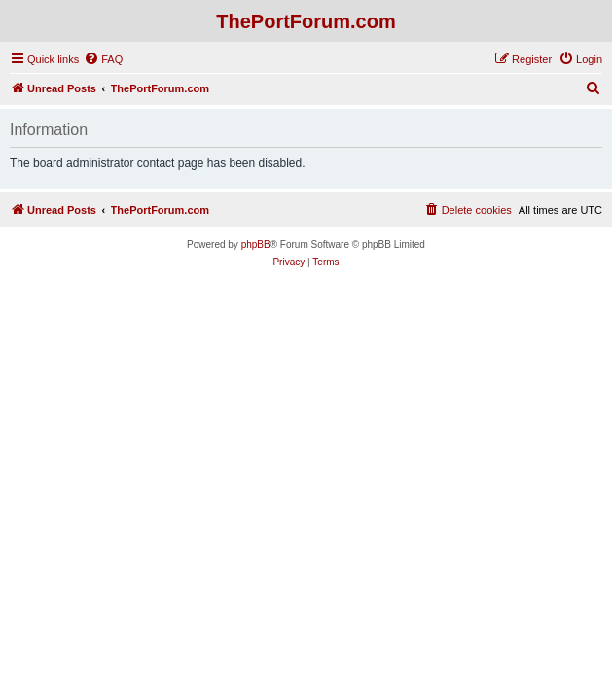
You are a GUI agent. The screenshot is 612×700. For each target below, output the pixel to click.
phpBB (256, 245)
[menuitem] (103, 59)
